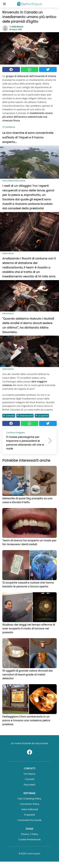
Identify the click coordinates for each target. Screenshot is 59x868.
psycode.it (30, 785)
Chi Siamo (29, 774)
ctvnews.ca (10, 127)
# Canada (9, 416)
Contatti (30, 779)
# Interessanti (25, 416)
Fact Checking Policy (29, 799)
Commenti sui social (29, 820)
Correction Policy (30, 804)
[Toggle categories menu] (4, 4)
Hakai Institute (8, 253)
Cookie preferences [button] (30, 839)
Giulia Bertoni (17, 27)
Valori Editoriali (29, 809)
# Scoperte (42, 416)
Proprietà (30, 815)
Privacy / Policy (30, 834)
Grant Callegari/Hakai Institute (14, 180)
